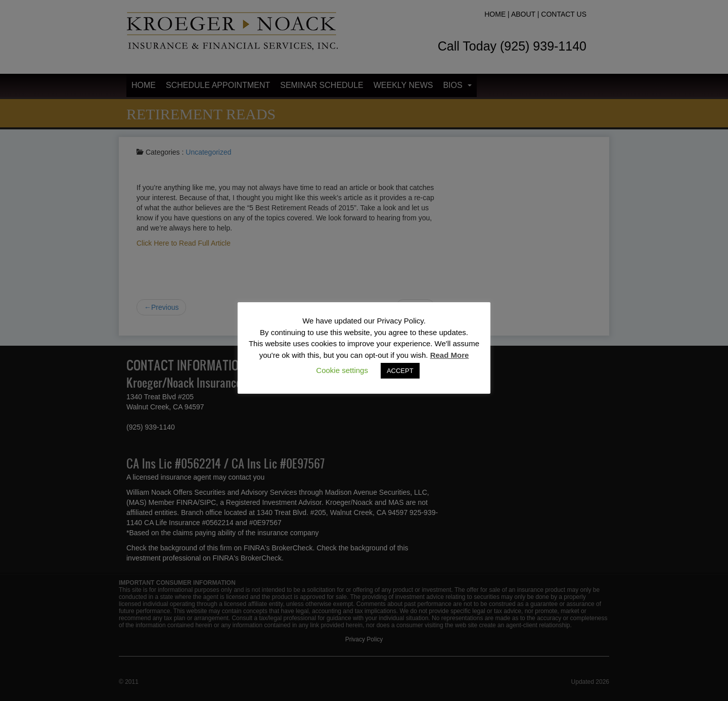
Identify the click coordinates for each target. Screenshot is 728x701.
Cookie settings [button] (342, 370)
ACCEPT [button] (400, 371)
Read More (450, 355)
